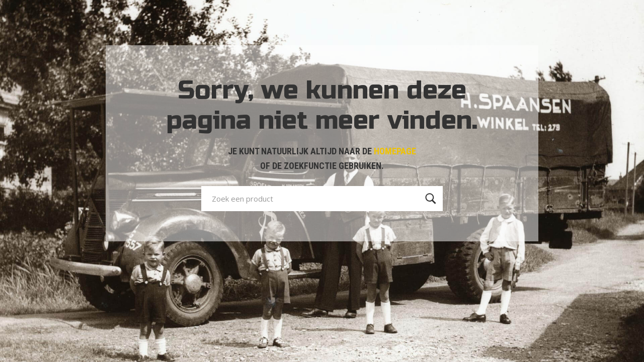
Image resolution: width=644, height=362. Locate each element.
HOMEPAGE (395, 151)
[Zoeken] (431, 199)
